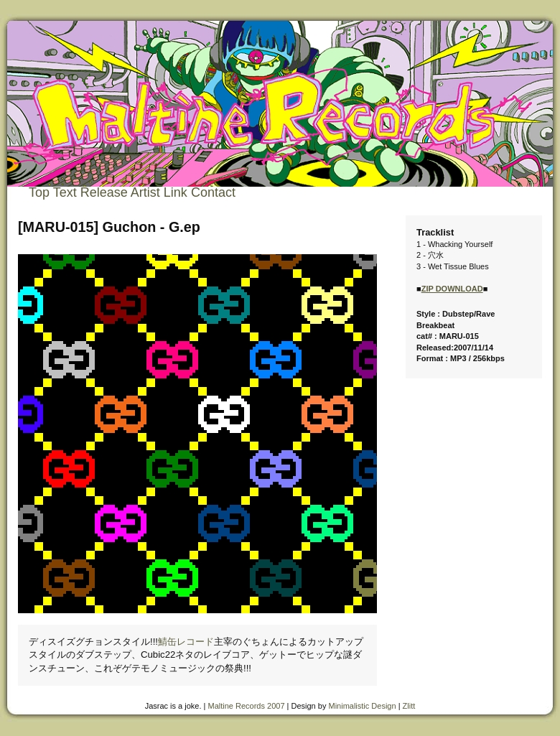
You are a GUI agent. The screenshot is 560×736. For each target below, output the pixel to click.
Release (104, 192)
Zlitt (409, 706)
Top (39, 192)
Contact (213, 192)
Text (65, 192)
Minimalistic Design (362, 706)
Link (176, 192)
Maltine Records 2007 (247, 706)
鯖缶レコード (186, 642)
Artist (145, 192)
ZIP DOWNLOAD (452, 289)
